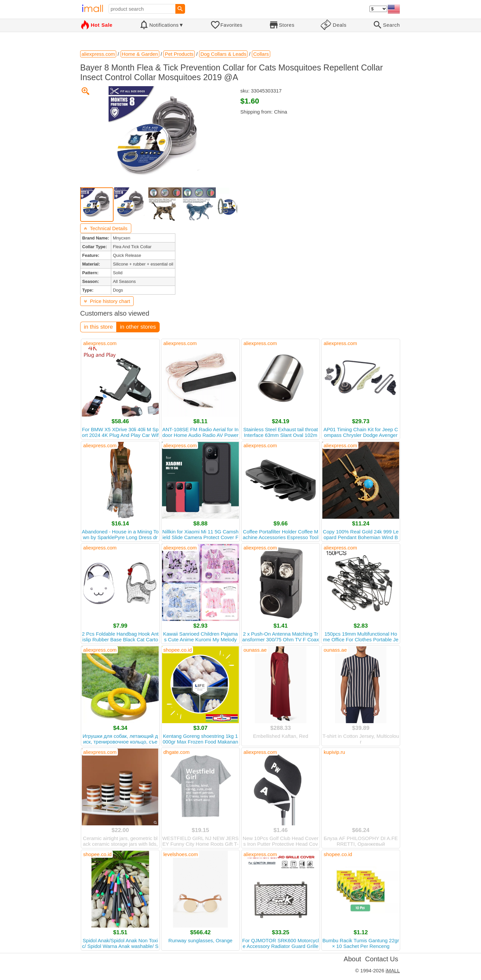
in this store (98, 327)
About (352, 959)
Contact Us (382, 959)
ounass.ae (255, 650)
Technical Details (106, 228)
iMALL (393, 970)
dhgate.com (176, 752)
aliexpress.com (100, 343)
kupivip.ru (334, 752)
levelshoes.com (181, 854)
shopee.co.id (178, 650)
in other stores (138, 327)
